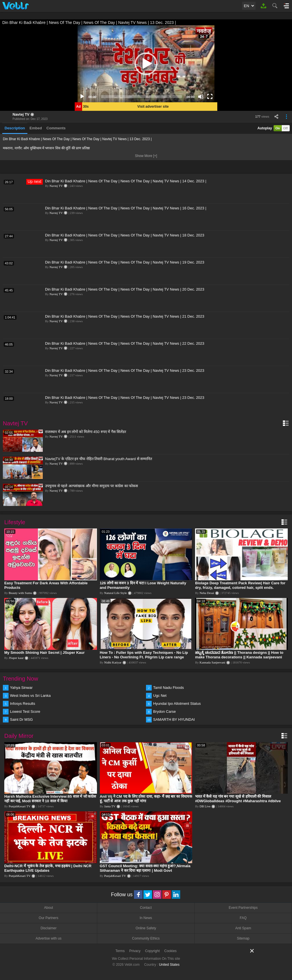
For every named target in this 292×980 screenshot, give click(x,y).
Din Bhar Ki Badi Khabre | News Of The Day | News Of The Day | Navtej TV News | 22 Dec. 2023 (125, 343)
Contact (146, 908)
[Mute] (201, 97)
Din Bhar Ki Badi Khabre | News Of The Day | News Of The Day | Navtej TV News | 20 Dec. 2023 (125, 289)
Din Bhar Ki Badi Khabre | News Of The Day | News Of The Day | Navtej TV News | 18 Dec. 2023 (125, 235)
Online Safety (146, 928)
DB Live (205, 806)
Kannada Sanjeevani (212, 662)
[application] (146, 64)
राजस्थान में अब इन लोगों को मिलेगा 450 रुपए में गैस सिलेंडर (86, 432)
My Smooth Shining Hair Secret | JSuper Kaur (44, 653)
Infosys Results (23, 704)
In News (146, 918)
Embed (36, 128)
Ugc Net (160, 696)
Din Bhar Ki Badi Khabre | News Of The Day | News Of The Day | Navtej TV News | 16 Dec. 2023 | (126, 208)
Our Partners (49, 918)
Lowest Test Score (25, 711)
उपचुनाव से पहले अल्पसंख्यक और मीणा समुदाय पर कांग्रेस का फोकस (92, 486)
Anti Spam (243, 928)
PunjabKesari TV (20, 806)
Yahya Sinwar (21, 688)
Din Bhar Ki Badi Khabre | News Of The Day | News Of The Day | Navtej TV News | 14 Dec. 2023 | (126, 181)
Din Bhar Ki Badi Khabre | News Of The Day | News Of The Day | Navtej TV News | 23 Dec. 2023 (125, 370)
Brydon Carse (164, 711)
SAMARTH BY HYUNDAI (174, 719)
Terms (120, 951)
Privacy (135, 951)
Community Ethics (146, 938)
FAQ (243, 918)
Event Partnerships (243, 908)
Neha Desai (207, 593)
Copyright (152, 951)
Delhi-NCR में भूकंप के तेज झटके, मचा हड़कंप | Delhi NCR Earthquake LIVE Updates (48, 868)
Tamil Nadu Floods (169, 688)
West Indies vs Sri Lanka (30, 696)
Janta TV (110, 806)
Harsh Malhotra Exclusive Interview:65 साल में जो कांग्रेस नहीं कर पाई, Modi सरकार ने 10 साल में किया (50, 799)
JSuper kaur (16, 658)
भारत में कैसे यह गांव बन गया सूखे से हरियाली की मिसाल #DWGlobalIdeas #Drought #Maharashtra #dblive (238, 799)
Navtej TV (21, 114)
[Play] (82, 97)
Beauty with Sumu (21, 593)
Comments (56, 128)
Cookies (170, 951)
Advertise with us (49, 938)
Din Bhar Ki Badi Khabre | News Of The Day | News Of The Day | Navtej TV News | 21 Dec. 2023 (125, 316)
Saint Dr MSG (21, 719)
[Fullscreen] (210, 97)
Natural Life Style (115, 593)
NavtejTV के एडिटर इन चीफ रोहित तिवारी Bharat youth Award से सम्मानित (99, 459)
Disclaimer (48, 928)
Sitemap (243, 938)
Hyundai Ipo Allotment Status (177, 704)
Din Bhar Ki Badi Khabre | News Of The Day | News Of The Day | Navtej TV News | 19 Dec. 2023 (125, 262)
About (48, 908)
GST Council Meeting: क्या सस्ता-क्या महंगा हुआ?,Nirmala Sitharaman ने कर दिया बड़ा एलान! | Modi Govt (145, 868)
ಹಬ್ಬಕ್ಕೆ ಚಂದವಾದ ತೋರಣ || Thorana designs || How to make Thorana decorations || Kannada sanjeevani (239, 655)
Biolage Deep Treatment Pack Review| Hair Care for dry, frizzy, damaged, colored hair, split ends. (240, 585)
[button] (146, 64)
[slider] (141, 97)
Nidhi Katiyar (113, 662)
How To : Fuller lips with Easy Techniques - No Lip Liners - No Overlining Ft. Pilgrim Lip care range (144, 655)
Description (15, 128)
